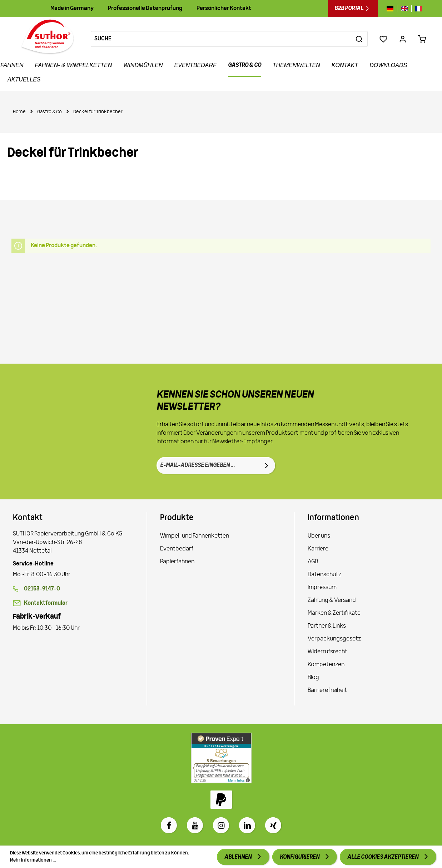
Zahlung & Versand (332, 600)
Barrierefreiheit (327, 690)
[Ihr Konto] (403, 39)
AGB (313, 562)
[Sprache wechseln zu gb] (404, 9)
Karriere (318, 549)
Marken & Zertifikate (334, 613)
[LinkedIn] (247, 825)
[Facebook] (169, 825)
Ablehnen (238, 857)
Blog (313, 678)
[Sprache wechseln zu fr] (417, 9)
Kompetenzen (326, 665)
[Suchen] (359, 39)
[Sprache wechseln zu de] (392, 9)
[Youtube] (195, 825)
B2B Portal (353, 9)
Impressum (322, 588)
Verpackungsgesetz (334, 639)
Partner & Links (327, 626)
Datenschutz (324, 575)
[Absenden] (267, 465)
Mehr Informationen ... (33, 860)
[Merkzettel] (383, 39)
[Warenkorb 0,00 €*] (422, 39)
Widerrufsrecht (327, 652)
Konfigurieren (300, 857)
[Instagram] (221, 825)
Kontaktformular (46, 603)
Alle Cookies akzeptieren (383, 857)
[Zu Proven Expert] (221, 758)
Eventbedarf (177, 549)
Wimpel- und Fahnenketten (195, 536)
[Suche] (221, 39)
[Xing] (273, 825)
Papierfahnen (177, 562)
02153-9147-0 (42, 589)
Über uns (319, 536)
